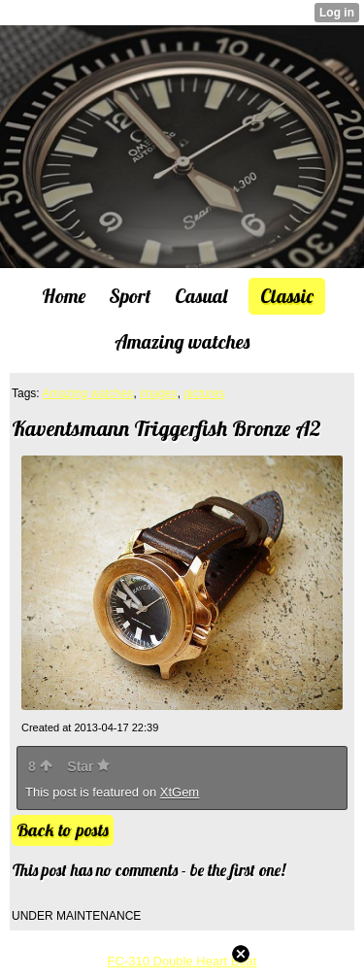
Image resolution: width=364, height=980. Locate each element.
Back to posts (63, 830)
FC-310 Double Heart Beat (182, 961)
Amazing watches (87, 393)
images (159, 393)
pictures (204, 393)
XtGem (180, 792)
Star (88, 766)
